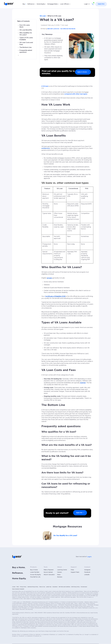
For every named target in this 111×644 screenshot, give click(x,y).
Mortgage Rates (53, 4)
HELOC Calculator (49, 575)
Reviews (60, 577)
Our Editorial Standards (68, 29)
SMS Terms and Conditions (64, 587)
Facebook (87, 572)
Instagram (87, 570)
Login (86, 4)
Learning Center (62, 570)
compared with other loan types (76, 94)
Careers (60, 572)
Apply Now (101, 4)
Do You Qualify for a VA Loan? (65, 536)
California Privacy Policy (33, 587)
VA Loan (43, 16)
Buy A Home (34, 570)
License (14, 587)
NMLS (18, 587)
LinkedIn (87, 575)
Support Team (75, 572)
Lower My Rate (35, 572)
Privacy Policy (23, 587)
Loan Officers (65, 4)
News (59, 575)
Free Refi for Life (35, 577)
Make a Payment (49, 570)
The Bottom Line (25, 47)
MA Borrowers (84, 587)
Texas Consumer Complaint (18, 589)
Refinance (31, 4)
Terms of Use (42, 587)
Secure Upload (48, 572)
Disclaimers (55, 587)
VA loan (45, 86)
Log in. (89, 557)
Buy (24, 4)
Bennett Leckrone (53, 29)
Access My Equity (35, 575)
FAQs (72, 570)
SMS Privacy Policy (75, 587)
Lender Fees (49, 587)
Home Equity (41, 4)
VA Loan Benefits (26, 30)
